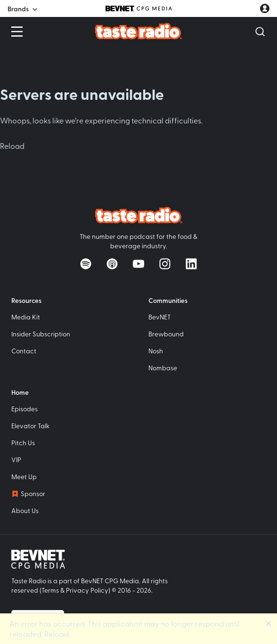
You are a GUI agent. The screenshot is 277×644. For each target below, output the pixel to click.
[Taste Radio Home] (139, 31)
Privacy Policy (87, 590)
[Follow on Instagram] (165, 264)
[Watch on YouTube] (138, 264)
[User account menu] (265, 8)
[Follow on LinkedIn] (191, 264)
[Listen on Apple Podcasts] (112, 264)
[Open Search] (260, 32)
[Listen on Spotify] (86, 264)
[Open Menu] (17, 32)
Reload (12, 146)
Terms (50, 590)
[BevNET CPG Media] (139, 8)
